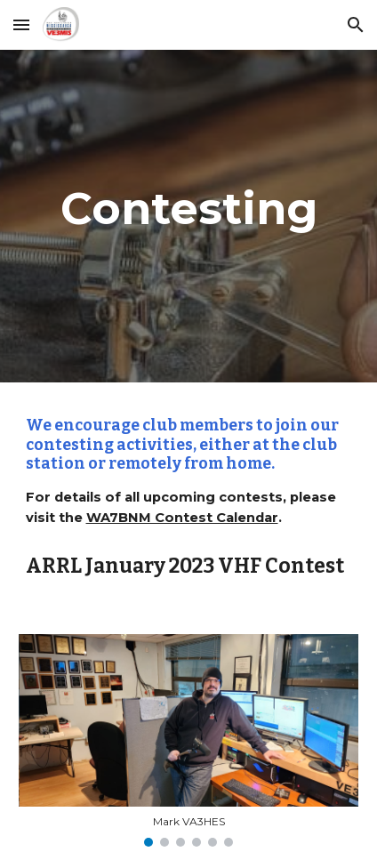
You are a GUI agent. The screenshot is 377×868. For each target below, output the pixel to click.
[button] (21, 24)
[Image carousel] (189, 740)
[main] (189, 216)
